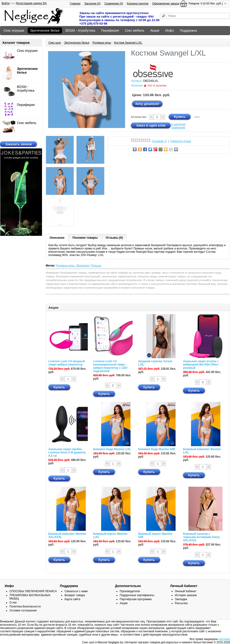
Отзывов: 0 (159, 141)
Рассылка (181, 603)
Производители (130, 591)
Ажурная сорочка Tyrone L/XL (155, 363)
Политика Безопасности (25, 606)
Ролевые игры (102, 43)
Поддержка (188, 30)
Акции (155, 30)
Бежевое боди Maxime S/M (157, 449)
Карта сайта (72, 599)
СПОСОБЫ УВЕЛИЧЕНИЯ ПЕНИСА (33, 591)
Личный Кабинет (186, 591)
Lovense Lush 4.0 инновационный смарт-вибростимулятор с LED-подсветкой (111, 366)
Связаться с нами (76, 591)
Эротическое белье (45, 30)
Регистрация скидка (31, 3)
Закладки (181, 599)
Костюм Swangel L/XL (128, 43)
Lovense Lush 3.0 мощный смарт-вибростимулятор (67, 363)
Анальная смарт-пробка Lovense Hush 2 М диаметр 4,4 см (67, 452)
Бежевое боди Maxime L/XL (112, 449)
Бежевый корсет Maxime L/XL (110, 535)
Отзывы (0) (114, 238)
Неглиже (224, 639)
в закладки (178, 124)
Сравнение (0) (114, 4)
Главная (75, 4)
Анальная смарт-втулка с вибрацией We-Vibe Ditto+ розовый (201, 365)
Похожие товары (85, 238)
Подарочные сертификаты (137, 595)
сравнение (178, 128)
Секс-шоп (55, 43)
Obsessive (83, 266)
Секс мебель (135, 30)
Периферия (110, 30)
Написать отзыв (181, 141)
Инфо (170, 30)
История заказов (186, 595)
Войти (6, 3)
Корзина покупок (138, 4)
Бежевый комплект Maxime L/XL (202, 451)
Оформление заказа (165, 4)
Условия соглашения (23, 610)
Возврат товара (75, 595)
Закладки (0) (92, 4)
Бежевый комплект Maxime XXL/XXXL (67, 535)
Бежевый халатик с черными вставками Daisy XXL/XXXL (201, 537)
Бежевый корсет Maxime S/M (155, 535)
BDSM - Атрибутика (80, 30)
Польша (96, 266)
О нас (13, 603)
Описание (57, 238)
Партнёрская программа (136, 599)
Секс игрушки (14, 30)
